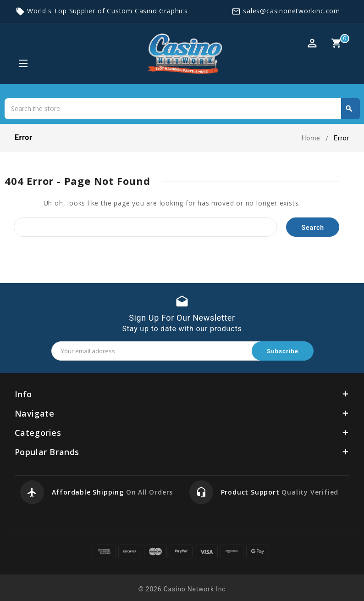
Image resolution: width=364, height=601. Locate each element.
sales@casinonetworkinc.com (292, 11)
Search (349, 109)
